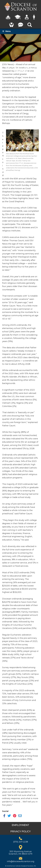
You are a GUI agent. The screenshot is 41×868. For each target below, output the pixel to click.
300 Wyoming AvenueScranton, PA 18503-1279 (20, 853)
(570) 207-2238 (21, 842)
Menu (6, 31)
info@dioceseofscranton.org (21, 861)
